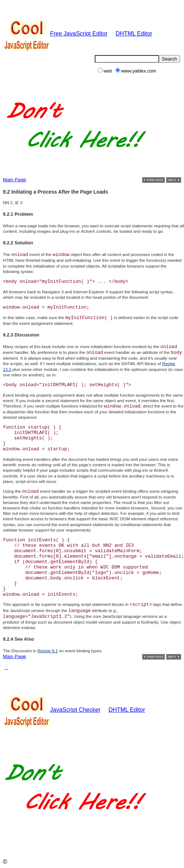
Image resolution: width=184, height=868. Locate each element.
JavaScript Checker (52, 710)
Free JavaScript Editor (55, 34)
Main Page (15, 180)
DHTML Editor (134, 34)
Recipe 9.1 (48, 651)
